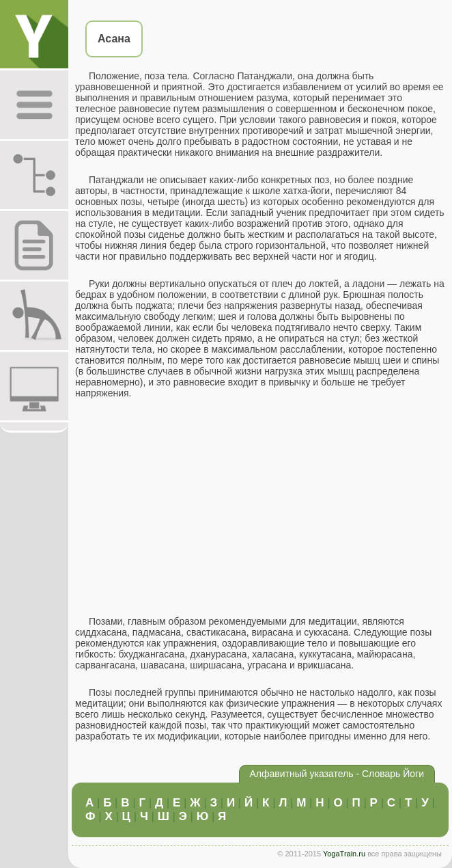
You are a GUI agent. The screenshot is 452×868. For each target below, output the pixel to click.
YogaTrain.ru (344, 854)
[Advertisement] (260, 507)
